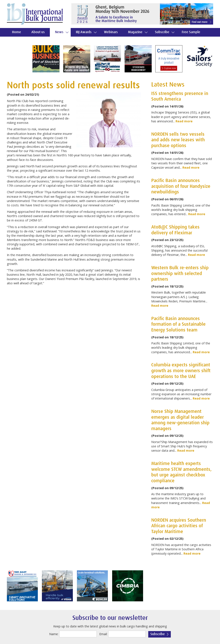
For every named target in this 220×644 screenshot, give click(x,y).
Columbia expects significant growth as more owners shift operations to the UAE (181, 371)
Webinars (111, 32)
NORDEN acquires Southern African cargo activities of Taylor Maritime (179, 526)
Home (17, 32)
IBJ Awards (84, 32)
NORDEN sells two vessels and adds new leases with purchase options (178, 140)
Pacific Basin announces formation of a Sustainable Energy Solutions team (178, 324)
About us (38, 32)
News (59, 32)
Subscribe (162, 32)
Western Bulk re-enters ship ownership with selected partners (180, 274)
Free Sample (191, 32)
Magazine (135, 32)
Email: (103, 634)
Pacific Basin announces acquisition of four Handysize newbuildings (181, 186)
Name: (54, 634)
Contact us (20, 41)
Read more (184, 121)
